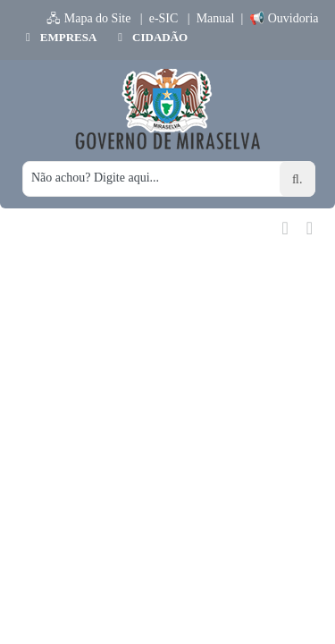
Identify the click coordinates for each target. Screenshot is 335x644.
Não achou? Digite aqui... (95, 178)
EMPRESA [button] (59, 37)
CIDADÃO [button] (151, 37)
